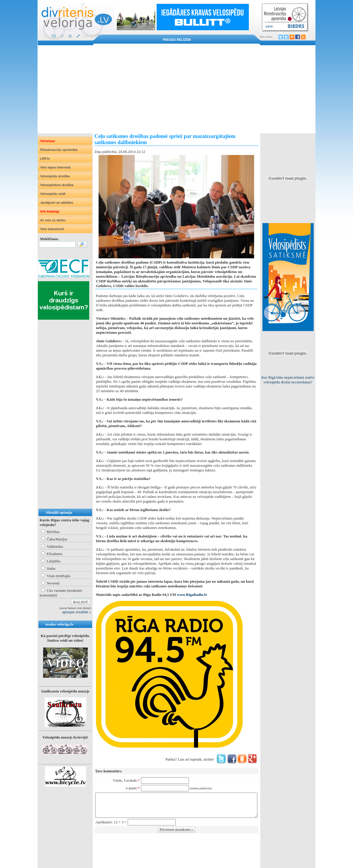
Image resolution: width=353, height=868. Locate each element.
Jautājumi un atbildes (57, 203)
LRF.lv (45, 159)
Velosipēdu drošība (55, 176)
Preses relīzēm (177, 40)
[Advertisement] (177, 89)
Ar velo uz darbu (53, 220)
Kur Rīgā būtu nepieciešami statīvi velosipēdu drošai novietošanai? (288, 380)
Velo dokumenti (52, 229)
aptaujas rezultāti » (77, 612)
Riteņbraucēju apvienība (59, 150)
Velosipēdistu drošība (57, 185)
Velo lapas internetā (55, 167)
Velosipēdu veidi (53, 194)
